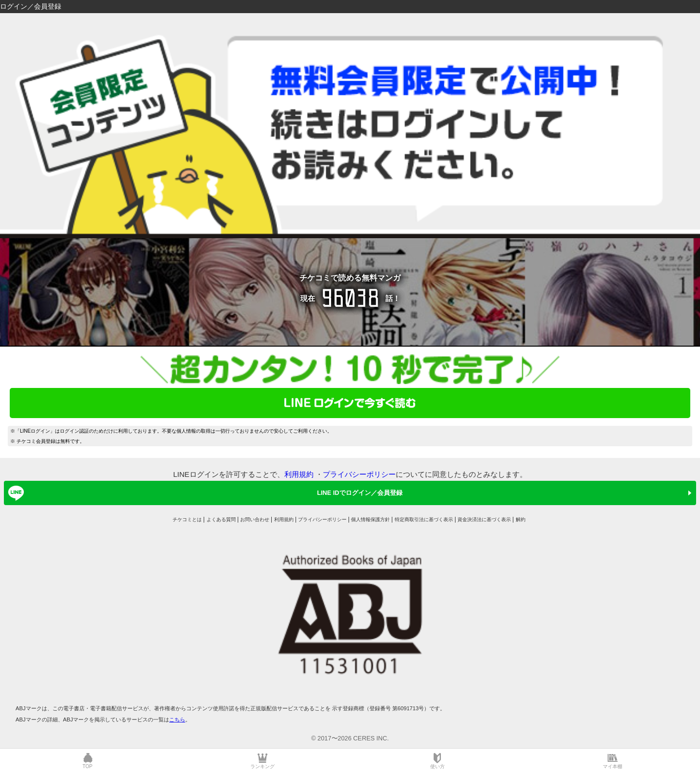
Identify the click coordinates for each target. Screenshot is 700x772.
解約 (521, 519)
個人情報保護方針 (370, 519)
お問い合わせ (255, 519)
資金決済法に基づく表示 (484, 519)
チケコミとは (187, 519)
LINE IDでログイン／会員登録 (204, 493)
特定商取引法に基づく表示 (424, 519)
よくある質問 (221, 519)
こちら (177, 719)
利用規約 (299, 474)
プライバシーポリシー (359, 474)
